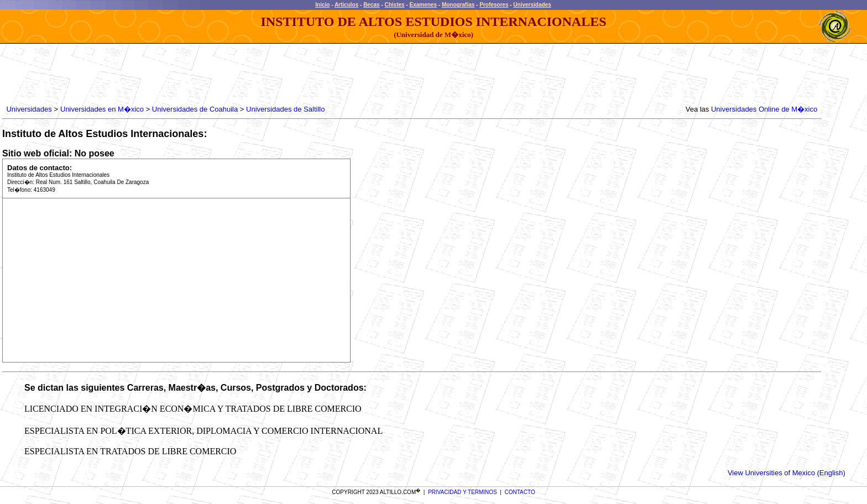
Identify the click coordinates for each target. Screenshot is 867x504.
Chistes (394, 5)
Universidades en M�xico (102, 109)
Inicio (322, 5)
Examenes (423, 5)
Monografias (458, 5)
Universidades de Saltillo (285, 109)
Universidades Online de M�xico (764, 109)
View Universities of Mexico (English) (787, 473)
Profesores (494, 5)
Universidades (532, 5)
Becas (371, 5)
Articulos (346, 5)
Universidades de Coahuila (195, 109)
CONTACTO (520, 492)
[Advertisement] (206, 75)
